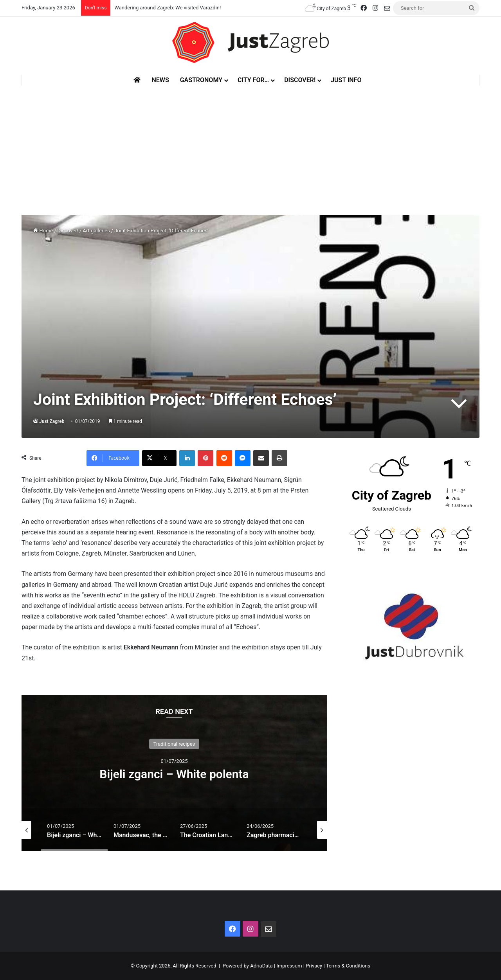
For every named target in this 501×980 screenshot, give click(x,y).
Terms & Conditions (348, 966)
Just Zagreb (52, 421)
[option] (174, 773)
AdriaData (261, 966)
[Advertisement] (250, 144)
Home (43, 231)
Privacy (314, 966)
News (160, 80)
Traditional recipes (174, 744)
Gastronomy (201, 80)
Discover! (300, 80)
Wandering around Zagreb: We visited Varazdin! (168, 8)
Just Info (346, 80)
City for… (253, 80)
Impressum (289, 966)
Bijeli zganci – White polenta (174, 774)
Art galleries (96, 231)
